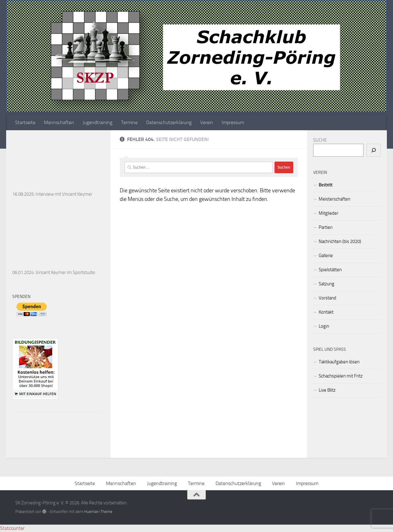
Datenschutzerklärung (169, 122)
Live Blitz (327, 390)
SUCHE (320, 140)
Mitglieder (329, 213)
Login (324, 326)
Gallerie (326, 256)
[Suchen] (374, 150)
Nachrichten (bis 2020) (340, 241)
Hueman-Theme (98, 512)
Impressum (233, 122)
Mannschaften (59, 122)
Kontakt (326, 312)
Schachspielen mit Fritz (341, 376)
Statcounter (12, 528)
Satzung (327, 284)
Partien (326, 227)
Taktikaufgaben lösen (339, 362)
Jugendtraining (97, 122)
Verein (207, 122)
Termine (129, 122)
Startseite (25, 122)
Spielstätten (330, 270)
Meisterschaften (335, 199)
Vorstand (327, 298)
